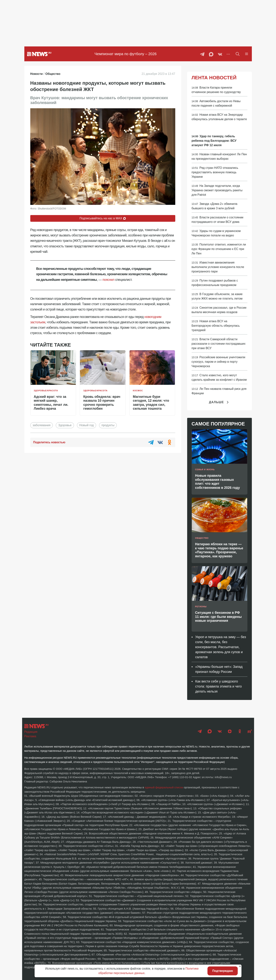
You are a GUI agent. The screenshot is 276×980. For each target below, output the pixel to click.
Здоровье (65, 425)
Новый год (87, 425)
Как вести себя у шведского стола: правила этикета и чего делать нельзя (219, 686)
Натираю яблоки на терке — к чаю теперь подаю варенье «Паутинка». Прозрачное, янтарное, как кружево (219, 550)
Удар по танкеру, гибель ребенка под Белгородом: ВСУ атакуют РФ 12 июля (214, 141)
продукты (108, 425)
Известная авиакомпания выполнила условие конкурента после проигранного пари (218, 267)
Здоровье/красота (46, 391)
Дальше (219, 402)
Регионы (201, 607)
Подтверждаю (223, 971)
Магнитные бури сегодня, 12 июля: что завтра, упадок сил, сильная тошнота (151, 403)
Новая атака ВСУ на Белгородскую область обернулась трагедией (216, 326)
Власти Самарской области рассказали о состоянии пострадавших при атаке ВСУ (219, 344)
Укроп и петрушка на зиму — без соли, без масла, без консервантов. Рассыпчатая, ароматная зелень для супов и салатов (221, 647)
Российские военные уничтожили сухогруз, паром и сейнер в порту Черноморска (218, 362)
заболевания (42, 425)
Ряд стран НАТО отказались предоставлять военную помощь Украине (215, 172)
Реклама (30, 736)
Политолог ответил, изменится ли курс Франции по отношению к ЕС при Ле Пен (219, 249)
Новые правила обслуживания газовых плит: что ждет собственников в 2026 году (218, 482)
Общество (202, 538)
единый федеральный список (164, 787)
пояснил (108, 280)
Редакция (31, 732)
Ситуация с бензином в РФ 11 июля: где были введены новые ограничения (218, 617)
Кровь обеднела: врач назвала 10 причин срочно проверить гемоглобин (102, 403)
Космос (138, 391)
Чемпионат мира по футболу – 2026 (126, 54)
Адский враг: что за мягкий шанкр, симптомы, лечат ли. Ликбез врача (51, 403)
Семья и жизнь (205, 469)
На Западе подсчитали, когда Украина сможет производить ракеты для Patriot (217, 190)
